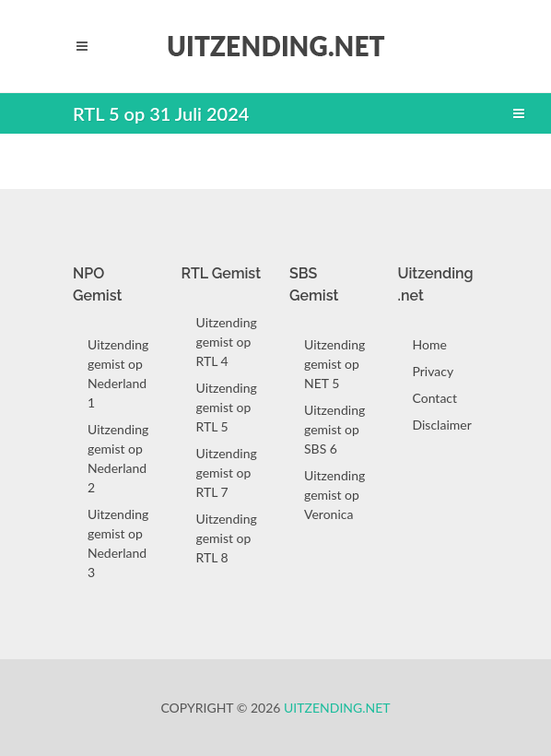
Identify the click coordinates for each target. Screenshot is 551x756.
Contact (435, 398)
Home (430, 344)
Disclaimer (442, 425)
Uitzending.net (337, 708)
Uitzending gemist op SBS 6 (334, 429)
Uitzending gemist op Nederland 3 (118, 543)
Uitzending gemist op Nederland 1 (118, 373)
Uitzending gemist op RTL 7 (227, 472)
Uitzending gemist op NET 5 (334, 364)
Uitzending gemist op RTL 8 (227, 538)
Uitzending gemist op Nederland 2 (118, 458)
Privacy (434, 371)
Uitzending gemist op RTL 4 (227, 342)
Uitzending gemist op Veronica (334, 495)
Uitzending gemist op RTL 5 (227, 407)
